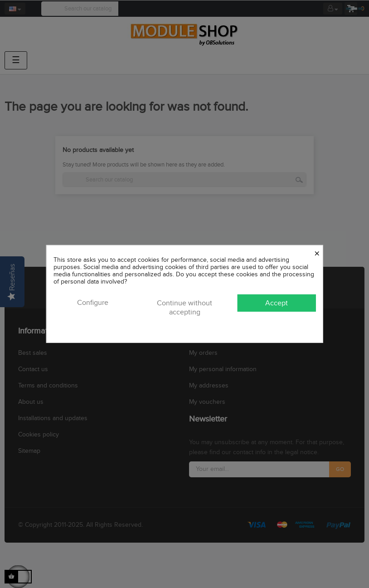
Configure (93, 303)
